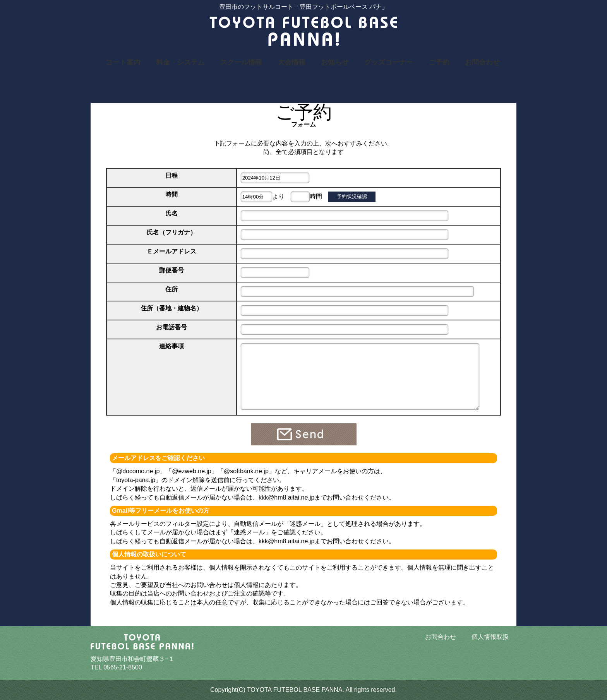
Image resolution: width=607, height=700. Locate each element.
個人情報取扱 (490, 637)
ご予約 (439, 62)
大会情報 (291, 62)
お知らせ (335, 62)
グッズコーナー (389, 62)
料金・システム (180, 62)
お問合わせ (482, 62)
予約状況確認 (352, 196)
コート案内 (123, 62)
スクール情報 (241, 62)
